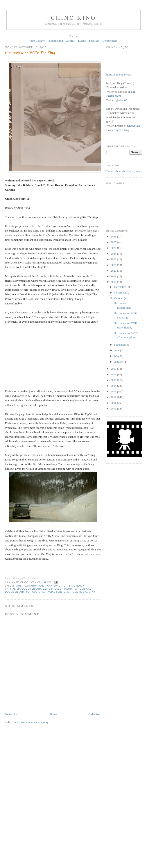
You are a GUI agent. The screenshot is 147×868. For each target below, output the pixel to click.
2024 (114, 248)
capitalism (13, 589)
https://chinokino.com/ (119, 75)
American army (27, 586)
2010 (114, 409)
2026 (114, 236)
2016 (114, 374)
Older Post (94, 714)
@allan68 (122, 100)
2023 (114, 254)
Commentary (110, 41)
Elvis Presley (53, 589)
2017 (114, 369)
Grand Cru (134, 126)
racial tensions (57, 592)
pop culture (35, 592)
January (119, 362)
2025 (114, 242)
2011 (114, 403)
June (117, 350)
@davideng (123, 130)
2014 (114, 386)
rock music (79, 592)
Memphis (70, 589)
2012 (114, 397)
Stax (92, 592)
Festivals (94, 41)
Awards (70, 41)
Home (53, 714)
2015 (114, 380)
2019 (114, 276)
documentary (32, 589)
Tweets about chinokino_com (123, 171)
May (117, 356)
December (120, 287)
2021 (114, 265)
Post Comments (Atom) (34, 722)
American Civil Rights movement (62, 586)
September (121, 345)
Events (82, 41)
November (120, 293)
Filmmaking (56, 41)
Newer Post (12, 714)
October (119, 298)
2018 (114, 282)
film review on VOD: (30, 53)
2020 (114, 271)
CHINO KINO (73, 18)
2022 (114, 259)
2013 (114, 391)
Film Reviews (38, 41)
